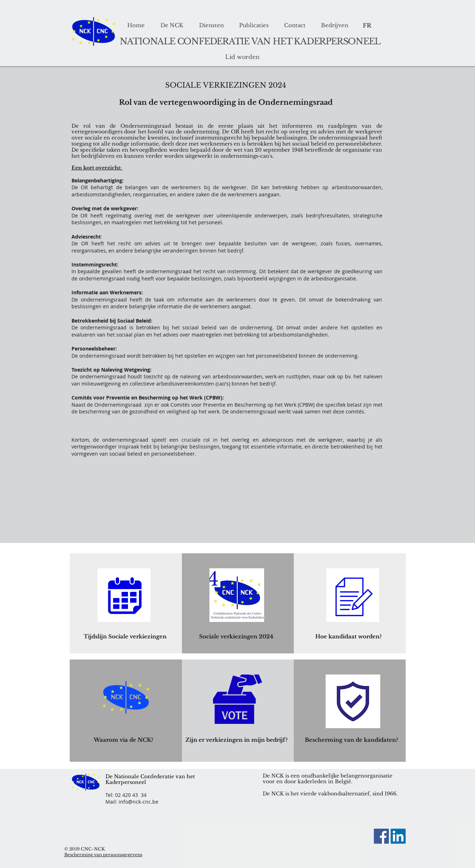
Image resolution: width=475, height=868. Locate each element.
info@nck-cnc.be (138, 802)
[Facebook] (381, 836)
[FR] (367, 26)
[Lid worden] (242, 57)
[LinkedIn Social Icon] (398, 836)
